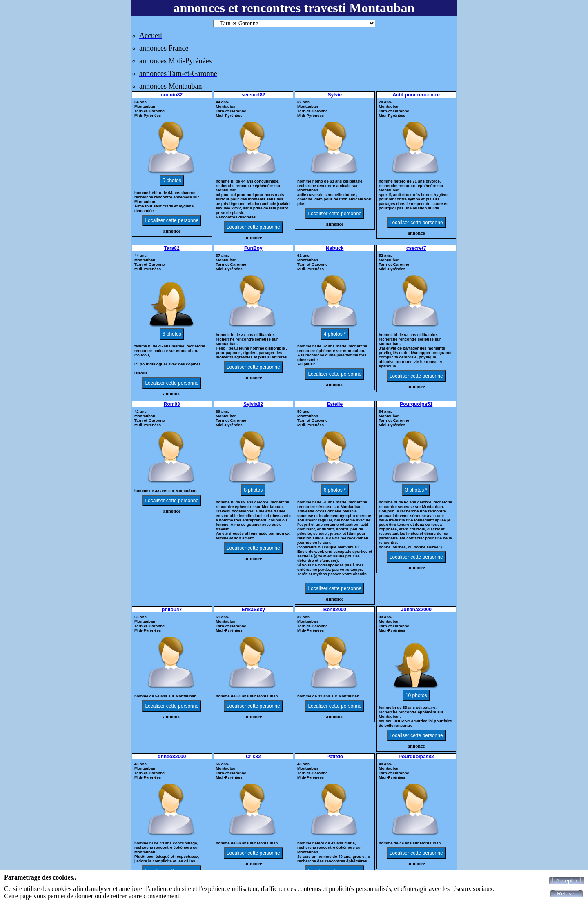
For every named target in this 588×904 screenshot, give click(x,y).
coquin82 (172, 95)
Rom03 (172, 404)
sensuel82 (253, 95)
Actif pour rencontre (416, 95)
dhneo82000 (172, 757)
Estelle (335, 404)
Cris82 (253, 757)
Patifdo (335, 757)
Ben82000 (335, 610)
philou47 (172, 610)
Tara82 (172, 248)
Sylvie (335, 95)
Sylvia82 (253, 404)
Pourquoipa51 (416, 404)
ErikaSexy (253, 610)
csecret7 (416, 248)
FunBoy (253, 248)
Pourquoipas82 (416, 757)
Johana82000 (416, 610)
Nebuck (335, 248)
